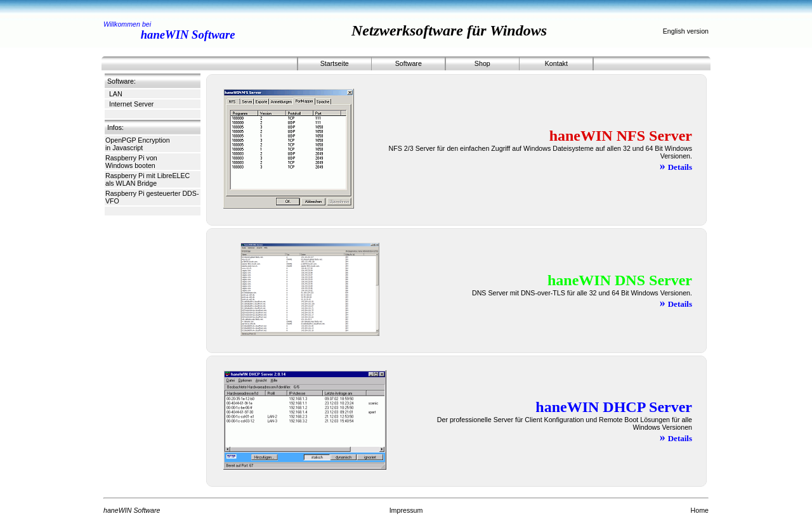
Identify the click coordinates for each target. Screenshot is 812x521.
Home (700, 510)
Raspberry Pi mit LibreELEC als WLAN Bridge (147, 179)
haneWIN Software (188, 35)
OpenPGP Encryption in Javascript (138, 144)
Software (409, 63)
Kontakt (556, 63)
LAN (116, 94)
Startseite (335, 63)
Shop (482, 63)
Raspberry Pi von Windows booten (131, 162)
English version (686, 31)
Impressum (406, 510)
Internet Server (131, 104)
